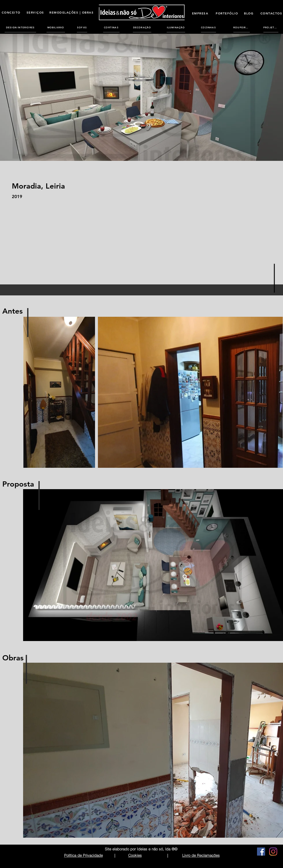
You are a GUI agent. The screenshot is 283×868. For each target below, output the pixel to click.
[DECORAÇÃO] (142, 27)
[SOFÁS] (82, 27)
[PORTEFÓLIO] (227, 13)
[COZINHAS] (208, 27)
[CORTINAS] (111, 27)
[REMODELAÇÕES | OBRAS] (71, 12)
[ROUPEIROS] (242, 27)
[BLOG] (249, 13)
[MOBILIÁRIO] (56, 27)
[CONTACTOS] (271, 13)
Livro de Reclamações (201, 855)
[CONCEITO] (11, 12)
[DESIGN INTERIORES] (20, 27)
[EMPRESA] (200, 13)
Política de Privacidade (83, 855)
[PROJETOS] (271, 27)
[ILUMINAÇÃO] (176, 27)
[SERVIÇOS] (35, 12)
